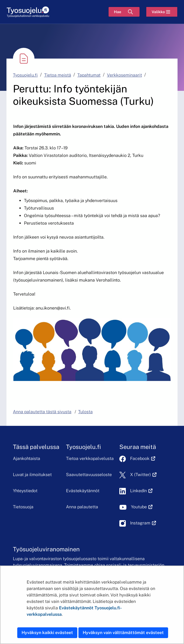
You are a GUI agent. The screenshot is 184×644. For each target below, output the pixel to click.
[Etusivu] (28, 12)
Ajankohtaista (27, 458)
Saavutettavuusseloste (89, 475)
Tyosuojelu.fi (25, 75)
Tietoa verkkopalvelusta (90, 458)
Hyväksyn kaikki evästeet (47, 633)
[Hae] (124, 12)
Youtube (142, 507)
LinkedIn (141, 491)
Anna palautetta (82, 507)
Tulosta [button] (85, 412)
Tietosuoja (23, 507)
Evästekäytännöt (83, 491)
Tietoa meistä (58, 75)
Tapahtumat (89, 75)
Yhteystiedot (25, 491)
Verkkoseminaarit (124, 75)
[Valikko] (162, 12)
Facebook (143, 458)
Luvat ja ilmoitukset (32, 475)
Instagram (143, 523)
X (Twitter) (143, 475)
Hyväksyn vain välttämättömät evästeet (123, 633)
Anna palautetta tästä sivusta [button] (42, 412)
